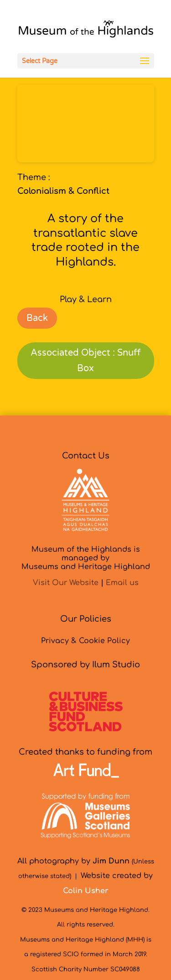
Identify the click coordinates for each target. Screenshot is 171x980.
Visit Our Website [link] (66, 583)
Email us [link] (122, 583)
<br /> (86, 124)
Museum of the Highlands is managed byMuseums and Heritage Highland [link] (86, 558)
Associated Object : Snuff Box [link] (85, 361)
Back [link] (37, 318)
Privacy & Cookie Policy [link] (85, 641)
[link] (86, 31)
